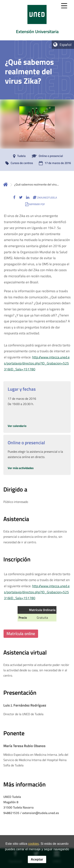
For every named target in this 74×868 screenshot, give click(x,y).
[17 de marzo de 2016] (54, 163)
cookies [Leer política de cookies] (34, 845)
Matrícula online (21, 633)
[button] (14, 197)
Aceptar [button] (37, 861)
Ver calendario (17, 426)
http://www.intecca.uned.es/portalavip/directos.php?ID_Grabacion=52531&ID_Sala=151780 (37, 363)
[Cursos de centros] (18, 163)
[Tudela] (18, 156)
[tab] (37, 20)
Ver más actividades (21, 468)
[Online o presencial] (46, 156)
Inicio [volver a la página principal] (6, 184)
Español (66, 45)
